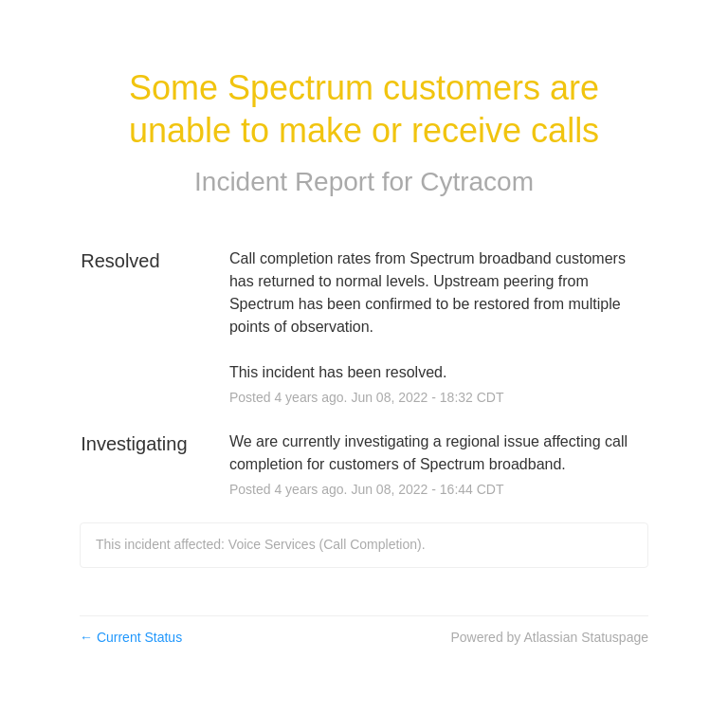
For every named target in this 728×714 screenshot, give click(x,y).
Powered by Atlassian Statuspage (549, 637)
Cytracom (477, 182)
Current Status (131, 637)
